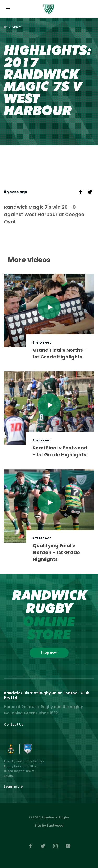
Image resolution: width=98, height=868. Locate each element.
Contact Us (14, 724)
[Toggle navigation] (8, 9)
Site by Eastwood (49, 825)
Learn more (13, 787)
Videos (17, 27)
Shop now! (49, 653)
